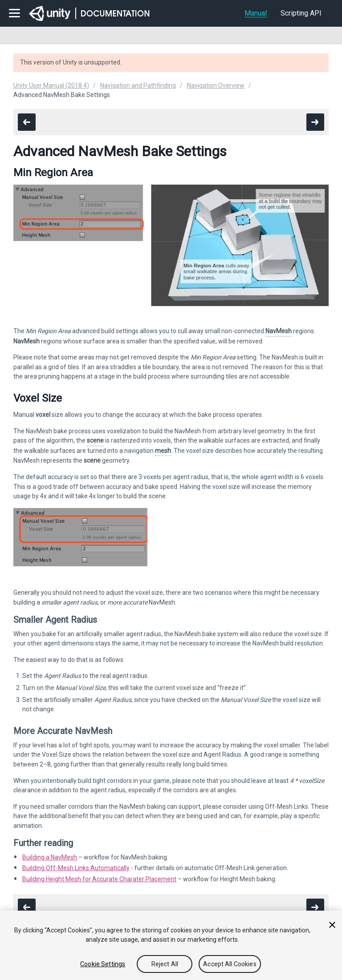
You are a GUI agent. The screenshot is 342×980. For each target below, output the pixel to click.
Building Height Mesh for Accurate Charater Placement (99, 879)
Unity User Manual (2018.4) (51, 85)
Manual (256, 13)
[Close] (332, 925)
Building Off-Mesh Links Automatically (76, 868)
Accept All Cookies (230, 964)
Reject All (165, 964)
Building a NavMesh (50, 857)
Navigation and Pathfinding (138, 85)
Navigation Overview (216, 85)
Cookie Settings (103, 964)
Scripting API (301, 13)
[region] (171, 945)
